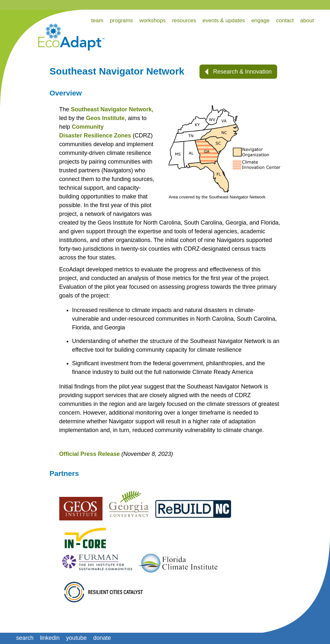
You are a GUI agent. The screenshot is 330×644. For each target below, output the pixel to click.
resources (184, 20)
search (25, 638)
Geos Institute (105, 118)
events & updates (224, 20)
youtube (76, 638)
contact (285, 20)
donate (102, 638)
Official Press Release (90, 454)
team (97, 20)
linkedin (50, 638)
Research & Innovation (238, 72)
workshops (153, 20)
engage (261, 20)
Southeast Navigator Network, (112, 109)
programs (121, 20)
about (307, 20)
